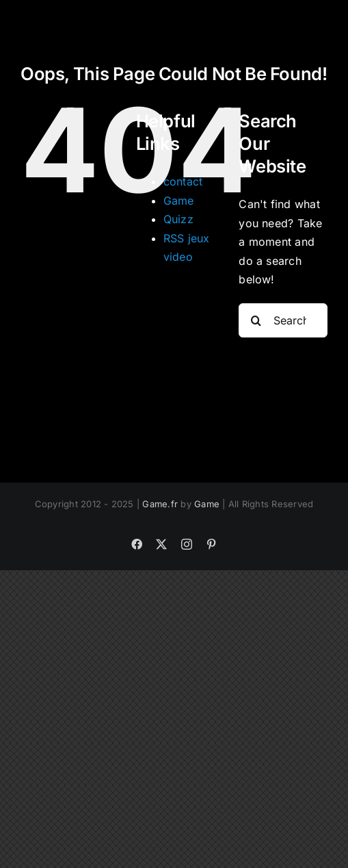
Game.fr (160, 504)
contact (183, 181)
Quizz (178, 219)
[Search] (256, 320)
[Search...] (283, 320)
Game (179, 201)
